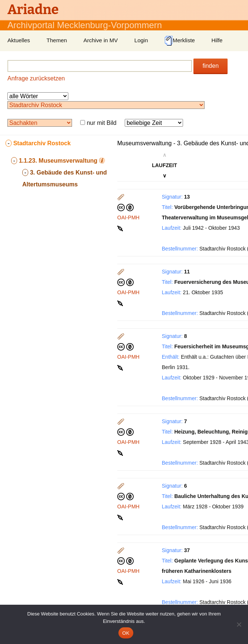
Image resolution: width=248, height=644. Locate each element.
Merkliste (180, 41)
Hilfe (217, 40)
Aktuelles (19, 40)
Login (141, 40)
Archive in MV (101, 40)
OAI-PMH (128, 218)
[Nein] (239, 624)
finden (211, 66)
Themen (57, 40)
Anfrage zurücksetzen (36, 78)
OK (126, 633)
